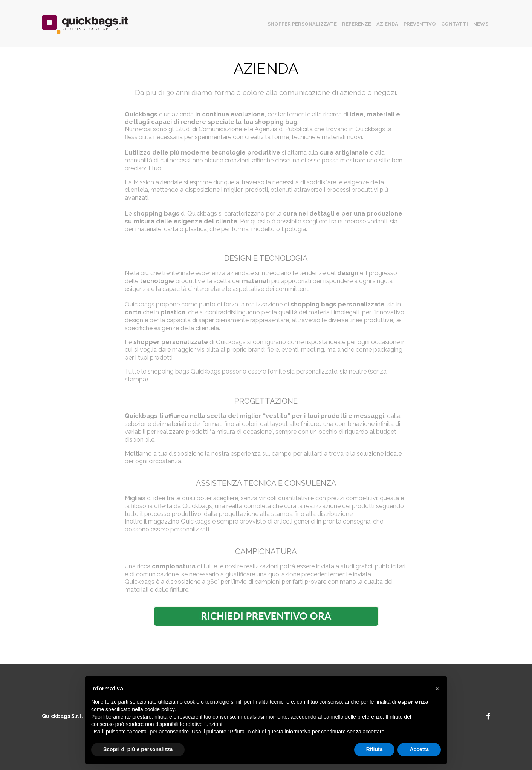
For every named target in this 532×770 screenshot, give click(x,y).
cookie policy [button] (160, 709)
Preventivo (420, 24)
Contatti (455, 24)
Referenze (357, 24)
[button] (437, 688)
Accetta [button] (419, 749)
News (481, 24)
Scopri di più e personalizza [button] (138, 749)
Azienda (387, 24)
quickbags (85, 26)
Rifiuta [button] (375, 749)
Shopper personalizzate (302, 24)
